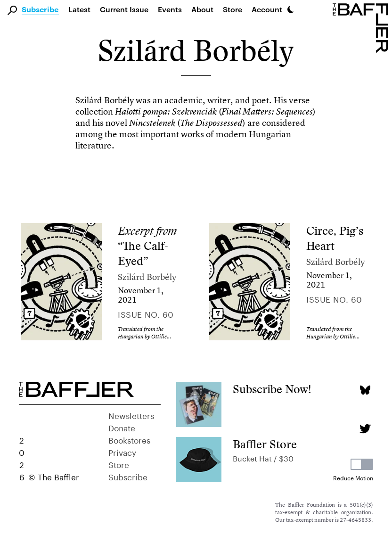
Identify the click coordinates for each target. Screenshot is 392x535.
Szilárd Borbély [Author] (147, 277)
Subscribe (40, 10)
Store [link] (233, 9)
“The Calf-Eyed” (147, 246)
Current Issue (124, 9)
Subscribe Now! (272, 389)
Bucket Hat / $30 (263, 457)
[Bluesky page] (365, 390)
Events (170, 9)
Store (119, 464)
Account (267, 9)
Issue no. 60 (146, 313)
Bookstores (129, 439)
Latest (79, 9)
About (202, 9)
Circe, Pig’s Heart (335, 238)
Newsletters (131, 415)
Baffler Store (265, 444)
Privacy (122, 452)
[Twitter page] (365, 429)
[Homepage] (362, 27)
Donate (122, 427)
